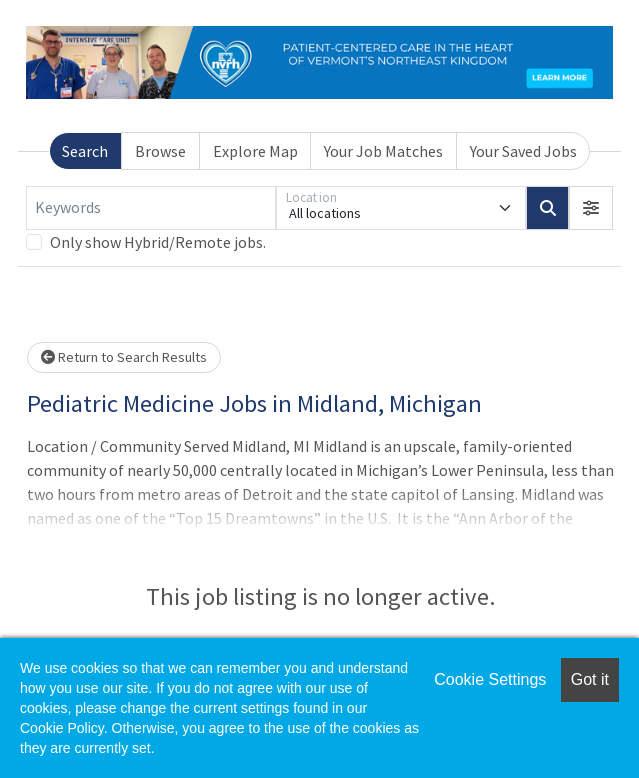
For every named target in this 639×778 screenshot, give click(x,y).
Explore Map (255, 151)
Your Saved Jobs (523, 151)
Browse (160, 151)
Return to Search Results (124, 357)
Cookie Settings (490, 679)
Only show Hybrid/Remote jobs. (158, 242)
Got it (590, 679)
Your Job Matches (383, 151)
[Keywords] (151, 208)
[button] (591, 208)
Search (85, 151)
